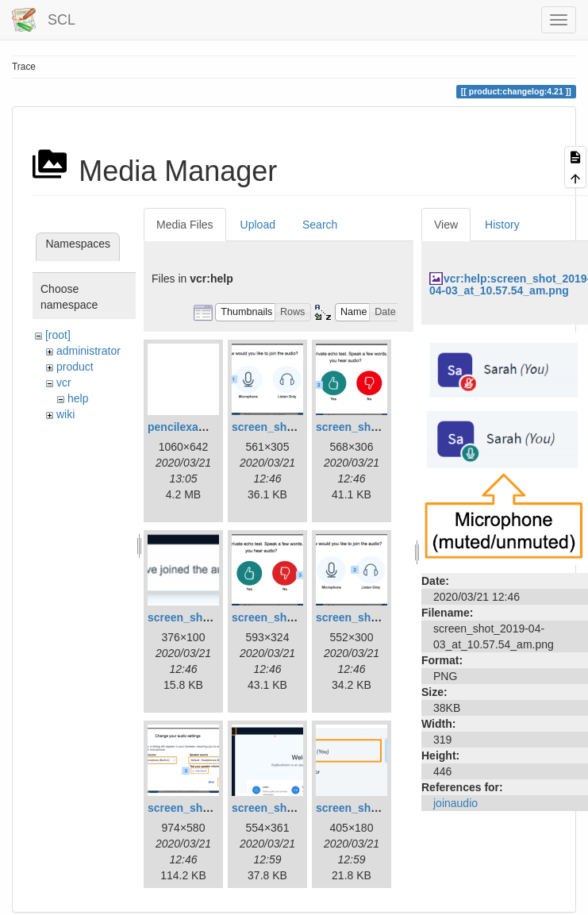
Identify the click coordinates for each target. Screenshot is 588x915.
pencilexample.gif (194, 427)
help (78, 398)
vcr (64, 383)
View (446, 225)
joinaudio (455, 803)
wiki (65, 414)
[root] (58, 335)
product (75, 367)
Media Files (185, 225)
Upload (258, 225)
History (502, 225)
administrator (88, 351)
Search (320, 225)
